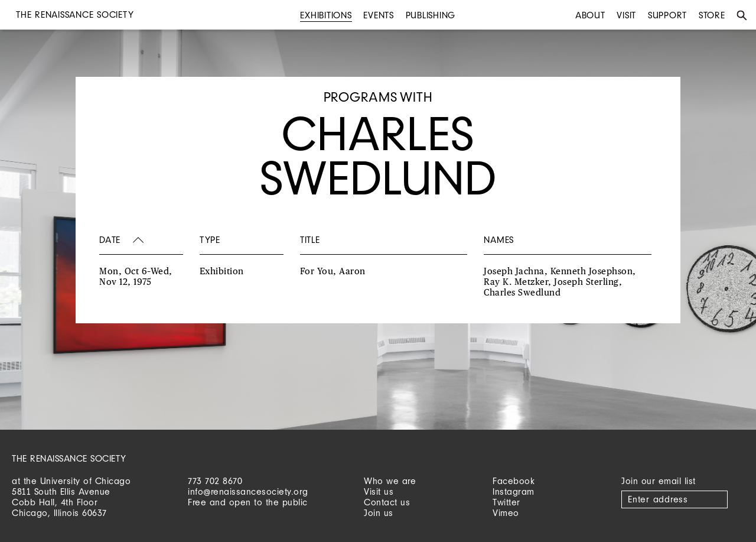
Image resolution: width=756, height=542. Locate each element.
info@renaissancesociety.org (248, 491)
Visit (626, 15)
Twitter (506, 502)
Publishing (431, 15)
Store (712, 15)
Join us (379, 513)
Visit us (379, 491)
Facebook (514, 481)
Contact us (387, 502)
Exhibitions (326, 15)
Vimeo (506, 513)
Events (379, 15)
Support (667, 15)
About (590, 15)
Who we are (390, 481)
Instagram (514, 491)
